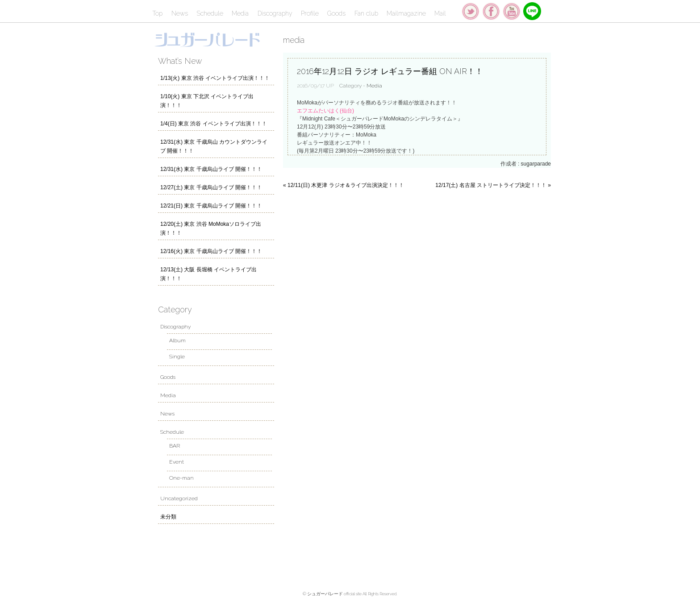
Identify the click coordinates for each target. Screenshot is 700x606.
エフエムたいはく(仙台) (325, 111)
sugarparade (536, 164)
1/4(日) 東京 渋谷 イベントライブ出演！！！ (214, 124)
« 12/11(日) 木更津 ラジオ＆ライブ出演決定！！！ (344, 185)
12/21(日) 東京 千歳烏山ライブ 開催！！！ (211, 206)
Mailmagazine (406, 13)
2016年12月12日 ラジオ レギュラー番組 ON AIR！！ (390, 71)
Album (177, 340)
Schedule (210, 13)
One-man (181, 478)
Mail (440, 13)
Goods (336, 13)
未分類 (168, 517)
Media (240, 13)
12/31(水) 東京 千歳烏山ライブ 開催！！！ (211, 169)
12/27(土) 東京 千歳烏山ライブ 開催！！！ (211, 187)
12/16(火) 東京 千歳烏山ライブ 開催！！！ (211, 251)
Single (177, 357)
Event (177, 462)
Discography (275, 13)
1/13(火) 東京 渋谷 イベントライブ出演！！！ (215, 78)
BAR (175, 446)
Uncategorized (179, 498)
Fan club (366, 13)
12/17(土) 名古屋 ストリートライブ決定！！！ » (493, 185)
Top (157, 13)
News (180, 13)
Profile (310, 13)
